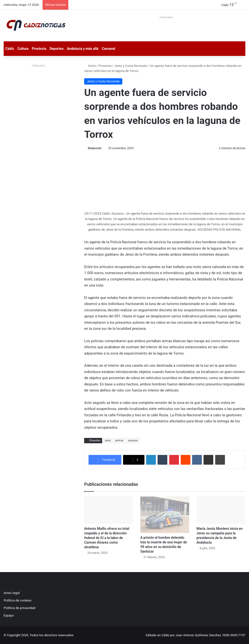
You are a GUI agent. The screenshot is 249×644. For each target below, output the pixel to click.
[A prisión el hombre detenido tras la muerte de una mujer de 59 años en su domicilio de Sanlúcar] (165, 515)
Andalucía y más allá (83, 49)
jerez (108, 440)
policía (119, 440)
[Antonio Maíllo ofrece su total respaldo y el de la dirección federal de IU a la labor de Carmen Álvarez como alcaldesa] (109, 510)
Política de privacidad (19, 608)
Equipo (9, 615)
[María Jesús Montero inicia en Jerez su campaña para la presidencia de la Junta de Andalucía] (221, 510)
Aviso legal (12, 593)
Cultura (23, 49)
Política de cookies (18, 600)
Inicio (90, 66)
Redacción (95, 148)
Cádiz (10, 49)
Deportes (57, 49)
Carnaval (109, 49)
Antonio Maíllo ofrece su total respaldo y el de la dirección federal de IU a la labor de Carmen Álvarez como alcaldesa (107, 538)
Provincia (39, 49)
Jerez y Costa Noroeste (131, 66)
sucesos (133, 440)
